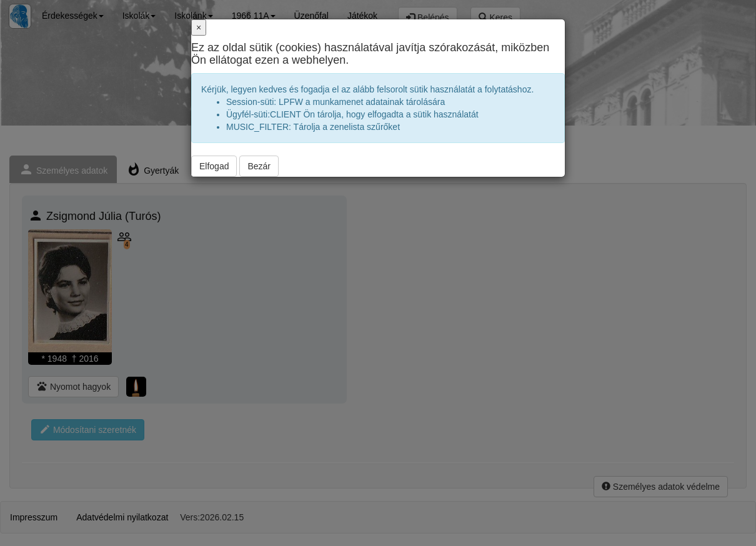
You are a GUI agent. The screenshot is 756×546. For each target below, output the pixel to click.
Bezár (259, 166)
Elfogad (214, 166)
